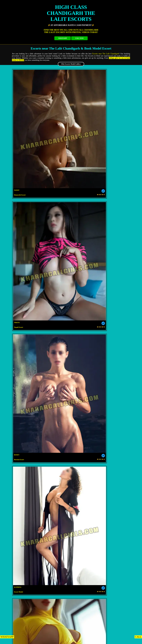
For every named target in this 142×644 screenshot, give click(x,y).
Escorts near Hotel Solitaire (87, 506)
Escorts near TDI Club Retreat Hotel (66, 501)
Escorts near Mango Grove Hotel (87, 559)
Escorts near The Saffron (106, 611)
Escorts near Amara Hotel (54, 517)
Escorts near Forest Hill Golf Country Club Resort (104, 501)
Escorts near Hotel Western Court (21, 517)
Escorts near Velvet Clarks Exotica (54, 574)
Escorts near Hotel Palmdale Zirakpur (21, 627)
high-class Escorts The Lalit (35, 353)
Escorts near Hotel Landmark (87, 538)
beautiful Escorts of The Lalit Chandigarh (89, 416)
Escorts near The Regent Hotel (54, 506)
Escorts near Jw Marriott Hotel (21, 490)
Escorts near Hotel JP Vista (54, 580)
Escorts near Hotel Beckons (87, 511)
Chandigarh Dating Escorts (87, 480)
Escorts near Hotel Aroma (33, 501)
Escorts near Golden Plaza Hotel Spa (21, 574)
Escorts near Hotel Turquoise (21, 559)
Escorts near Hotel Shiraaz (73, 611)
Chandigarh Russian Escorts (54, 475)
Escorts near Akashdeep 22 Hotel (87, 548)
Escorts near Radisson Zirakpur (71, 585)
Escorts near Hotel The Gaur (87, 522)
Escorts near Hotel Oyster (21, 506)
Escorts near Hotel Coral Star (21, 564)
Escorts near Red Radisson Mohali (121, 485)
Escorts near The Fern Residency (54, 559)
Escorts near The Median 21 (121, 527)
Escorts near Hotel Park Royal (87, 616)
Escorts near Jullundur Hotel (21, 548)
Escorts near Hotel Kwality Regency (54, 543)
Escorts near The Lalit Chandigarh (106, 54)
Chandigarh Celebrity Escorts (87, 475)
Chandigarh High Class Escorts (121, 475)
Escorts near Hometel (121, 496)
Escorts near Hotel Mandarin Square (71, 590)
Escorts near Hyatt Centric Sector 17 (21, 496)
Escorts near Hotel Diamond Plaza (105, 532)
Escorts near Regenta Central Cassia (104, 585)
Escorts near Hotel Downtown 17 (54, 548)
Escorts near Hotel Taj (87, 496)
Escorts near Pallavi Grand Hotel (121, 616)
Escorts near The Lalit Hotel (54, 490)
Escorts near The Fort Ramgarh (71, 606)
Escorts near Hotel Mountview (121, 490)
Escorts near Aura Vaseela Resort (121, 506)
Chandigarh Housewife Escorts (121, 469)
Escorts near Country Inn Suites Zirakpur (105, 590)
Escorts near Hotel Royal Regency (87, 580)
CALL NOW (79, 38)
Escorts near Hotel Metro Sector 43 (21, 522)
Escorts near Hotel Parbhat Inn (21, 616)
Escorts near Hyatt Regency (87, 490)
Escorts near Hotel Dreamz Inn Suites (121, 569)
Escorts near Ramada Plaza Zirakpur (21, 580)
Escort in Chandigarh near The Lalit (63, 381)
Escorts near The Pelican (54, 564)
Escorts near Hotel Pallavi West (106, 622)
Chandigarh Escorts (21, 469)
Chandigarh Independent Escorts (54, 469)
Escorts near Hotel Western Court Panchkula (37, 611)
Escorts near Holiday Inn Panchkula (73, 622)
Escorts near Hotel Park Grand (121, 511)
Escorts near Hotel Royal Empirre (74, 601)
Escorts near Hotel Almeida (21, 569)
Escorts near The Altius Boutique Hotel (87, 553)
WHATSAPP (63, 38)
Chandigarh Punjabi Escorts (87, 485)
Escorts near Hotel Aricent (121, 548)
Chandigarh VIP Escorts (87, 469)
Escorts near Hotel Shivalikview (87, 527)
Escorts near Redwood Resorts (37, 606)
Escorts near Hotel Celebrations (121, 580)
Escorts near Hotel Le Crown (54, 527)
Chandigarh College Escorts (21, 480)
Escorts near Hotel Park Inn (21, 527)
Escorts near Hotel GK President (54, 522)
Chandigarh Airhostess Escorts (54, 480)
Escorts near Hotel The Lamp (121, 595)
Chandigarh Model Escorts (121, 480)
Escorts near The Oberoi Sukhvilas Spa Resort (38, 601)
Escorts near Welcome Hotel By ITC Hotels (37, 622)
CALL (138, 637)
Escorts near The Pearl (121, 559)
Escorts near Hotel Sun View (72, 532)
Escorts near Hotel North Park (54, 627)
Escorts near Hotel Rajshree (87, 564)
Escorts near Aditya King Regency (87, 627)
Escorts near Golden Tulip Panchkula (107, 601)
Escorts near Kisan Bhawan (54, 553)
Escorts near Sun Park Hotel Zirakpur (87, 595)
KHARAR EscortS (28, 641)
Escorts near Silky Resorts (121, 564)
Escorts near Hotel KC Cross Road (104, 606)
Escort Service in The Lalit (120, 220)
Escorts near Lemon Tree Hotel (121, 553)
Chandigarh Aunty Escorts (54, 485)
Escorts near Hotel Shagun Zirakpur (37, 585)
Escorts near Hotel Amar (121, 543)
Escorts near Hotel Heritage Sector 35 (121, 522)
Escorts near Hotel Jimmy (21, 538)
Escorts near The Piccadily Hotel (87, 543)
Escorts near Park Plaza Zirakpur (21, 595)
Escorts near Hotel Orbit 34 (121, 538)
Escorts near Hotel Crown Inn (87, 517)
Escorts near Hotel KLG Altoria (21, 511)
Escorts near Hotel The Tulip (121, 517)
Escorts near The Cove (54, 616)
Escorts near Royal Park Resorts (121, 574)
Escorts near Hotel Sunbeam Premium (54, 538)
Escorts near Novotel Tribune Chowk (54, 496)
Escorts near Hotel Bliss (54, 511)
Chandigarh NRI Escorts (21, 475)
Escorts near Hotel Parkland (87, 574)
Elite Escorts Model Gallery (71, 64)
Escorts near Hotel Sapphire (54, 569)
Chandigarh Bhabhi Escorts (21, 485)
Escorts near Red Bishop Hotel (121, 627)
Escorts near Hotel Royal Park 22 (21, 543)
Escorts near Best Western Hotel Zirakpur (36, 590)
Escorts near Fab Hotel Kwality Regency (37, 532)
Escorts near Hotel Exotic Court (20, 553)
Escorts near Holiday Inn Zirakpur (54, 595)
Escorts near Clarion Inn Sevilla (87, 569)
